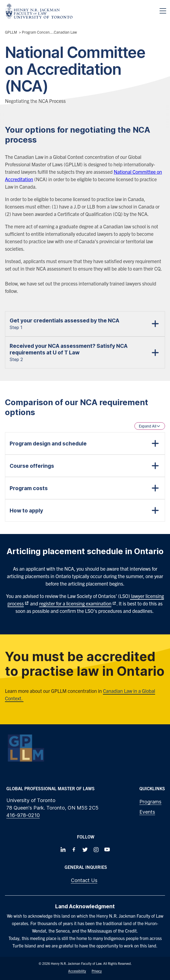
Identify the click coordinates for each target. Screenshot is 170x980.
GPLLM (11, 32)
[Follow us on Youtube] (107, 850)
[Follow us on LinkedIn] (63, 850)
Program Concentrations (42, 32)
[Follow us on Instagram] (96, 850)
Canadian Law (65, 32)
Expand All (150, 426)
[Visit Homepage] (39, 11)
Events (147, 812)
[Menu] (163, 11)
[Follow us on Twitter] (85, 850)
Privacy (97, 971)
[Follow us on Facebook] (74, 850)
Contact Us (84, 880)
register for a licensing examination (75, 603)
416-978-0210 (23, 815)
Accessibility (77, 971)
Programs (150, 802)
